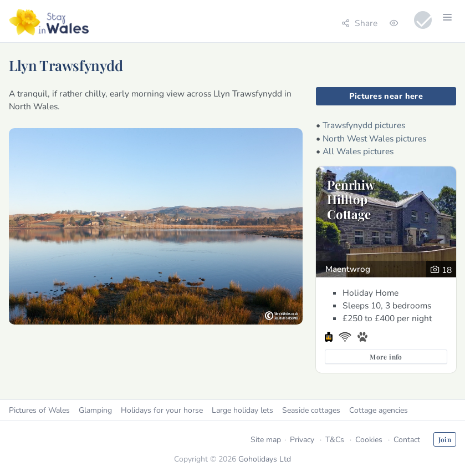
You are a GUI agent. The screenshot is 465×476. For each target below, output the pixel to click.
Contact (407, 440)
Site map (266, 440)
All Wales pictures (358, 151)
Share (359, 23)
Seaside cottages (311, 410)
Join (445, 439)
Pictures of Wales (39, 410)
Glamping (95, 410)
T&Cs (335, 440)
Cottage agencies (379, 410)
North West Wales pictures (374, 138)
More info (386, 357)
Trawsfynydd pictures (364, 125)
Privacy (302, 440)
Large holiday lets (242, 410)
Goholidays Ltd (265, 459)
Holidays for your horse (162, 410)
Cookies (369, 440)
